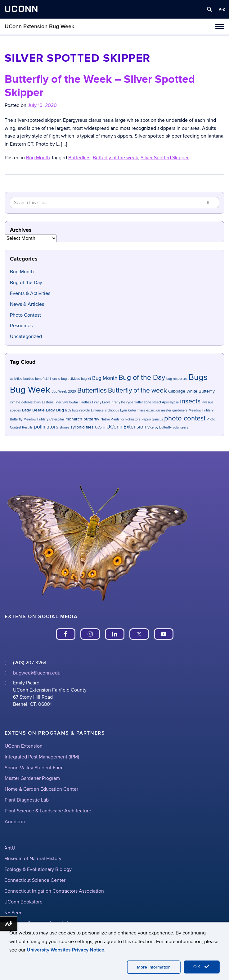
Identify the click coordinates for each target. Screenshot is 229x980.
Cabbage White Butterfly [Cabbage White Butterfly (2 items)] (191, 391)
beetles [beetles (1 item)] (29, 379)
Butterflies (79, 158)
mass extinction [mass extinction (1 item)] (149, 410)
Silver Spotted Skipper (165, 158)
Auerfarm (15, 822)
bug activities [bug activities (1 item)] (70, 379)
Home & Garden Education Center (41, 789)
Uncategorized (26, 336)
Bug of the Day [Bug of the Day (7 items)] (142, 378)
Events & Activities (30, 293)
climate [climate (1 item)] (15, 402)
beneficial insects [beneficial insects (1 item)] (47, 379)
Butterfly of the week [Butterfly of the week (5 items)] (137, 391)
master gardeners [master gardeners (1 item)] (174, 410)
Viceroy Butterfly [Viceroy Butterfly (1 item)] (159, 427)
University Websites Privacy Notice (65, 950)
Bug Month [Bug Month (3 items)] (105, 378)
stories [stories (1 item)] (64, 427)
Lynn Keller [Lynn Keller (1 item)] (128, 410)
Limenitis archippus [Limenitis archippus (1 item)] (105, 410)
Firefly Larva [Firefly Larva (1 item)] (101, 402)
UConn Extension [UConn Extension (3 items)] (126, 427)
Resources (21, 326)
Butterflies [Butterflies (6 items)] (92, 391)
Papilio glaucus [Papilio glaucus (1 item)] (152, 419)
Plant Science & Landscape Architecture (48, 811)
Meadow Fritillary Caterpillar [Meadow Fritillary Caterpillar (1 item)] (44, 419)
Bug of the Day (26, 283)
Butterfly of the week (115, 158)
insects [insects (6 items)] (190, 401)
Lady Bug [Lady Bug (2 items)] (55, 410)
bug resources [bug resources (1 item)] (177, 379)
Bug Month (38, 158)
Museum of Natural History (33, 859)
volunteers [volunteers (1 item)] (180, 427)
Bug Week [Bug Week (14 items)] (30, 390)
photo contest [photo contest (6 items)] (185, 418)
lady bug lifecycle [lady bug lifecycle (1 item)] (77, 410)
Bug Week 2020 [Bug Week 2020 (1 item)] (64, 391)
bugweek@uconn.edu (37, 673)
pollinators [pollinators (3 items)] (46, 427)
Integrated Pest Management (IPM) (42, 757)
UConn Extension (24, 746)
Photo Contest (25, 315)
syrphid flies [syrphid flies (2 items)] (82, 427)
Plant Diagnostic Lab (27, 800)
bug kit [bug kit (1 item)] (86, 379)
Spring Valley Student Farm (34, 768)
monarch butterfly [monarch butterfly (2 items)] (82, 419)
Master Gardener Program (32, 778)
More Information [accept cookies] (154, 967)
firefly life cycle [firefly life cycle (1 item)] (122, 402)
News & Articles (27, 304)
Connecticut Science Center (35, 880)
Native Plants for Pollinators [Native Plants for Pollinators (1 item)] (120, 419)
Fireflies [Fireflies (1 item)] (85, 402)
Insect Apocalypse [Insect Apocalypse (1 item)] (166, 402)
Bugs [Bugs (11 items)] (198, 377)
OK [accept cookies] (202, 967)
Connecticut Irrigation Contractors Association (54, 891)
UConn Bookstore (23, 902)
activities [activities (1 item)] (16, 379)
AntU (10, 848)
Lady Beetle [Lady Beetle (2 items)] (33, 410)
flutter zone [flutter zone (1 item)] (143, 402)
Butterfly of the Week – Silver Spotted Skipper (100, 86)
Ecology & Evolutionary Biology (38, 869)
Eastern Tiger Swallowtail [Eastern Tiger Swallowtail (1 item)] (60, 402)
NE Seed (13, 913)
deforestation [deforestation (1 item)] (31, 402)
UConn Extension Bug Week (39, 26)
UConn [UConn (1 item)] (100, 427)
